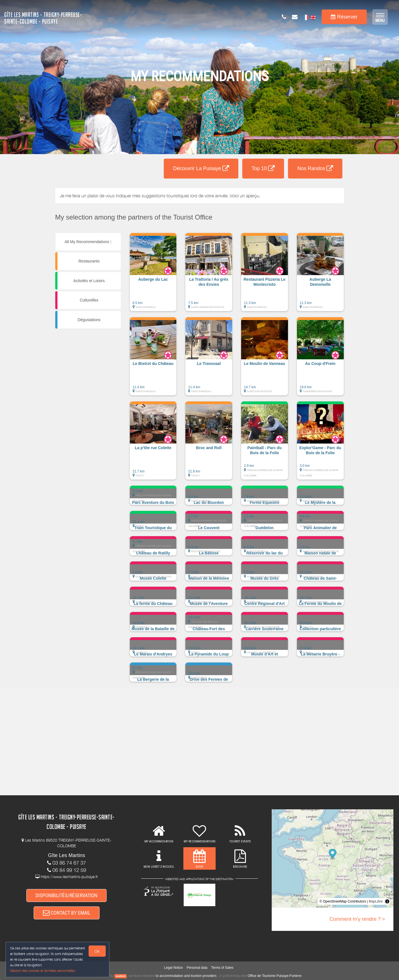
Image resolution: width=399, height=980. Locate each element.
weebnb (121, 976)
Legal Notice (174, 968)
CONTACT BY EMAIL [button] (67, 913)
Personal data (197, 968)
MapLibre (376, 901)
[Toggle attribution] (387, 901)
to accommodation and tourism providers (186, 976)
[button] (153, 275)
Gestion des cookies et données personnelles (43, 971)
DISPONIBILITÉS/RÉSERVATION (66, 895)
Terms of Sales (222, 968)
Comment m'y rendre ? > (357, 919)
